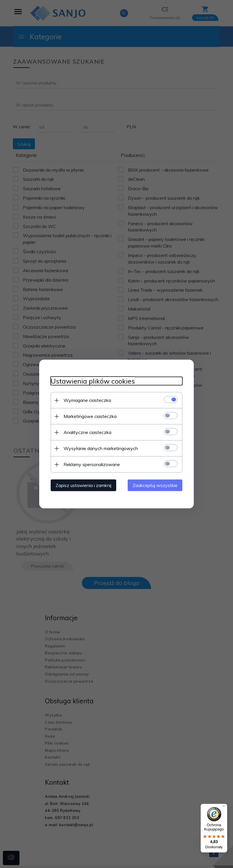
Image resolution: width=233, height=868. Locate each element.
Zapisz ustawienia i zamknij (83, 485)
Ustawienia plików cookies (93, 381)
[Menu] (224, 807)
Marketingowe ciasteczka (90, 416)
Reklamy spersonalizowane (92, 464)
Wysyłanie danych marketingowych (101, 448)
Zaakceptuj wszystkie (155, 485)
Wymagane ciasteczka (87, 400)
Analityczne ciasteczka (87, 432)
